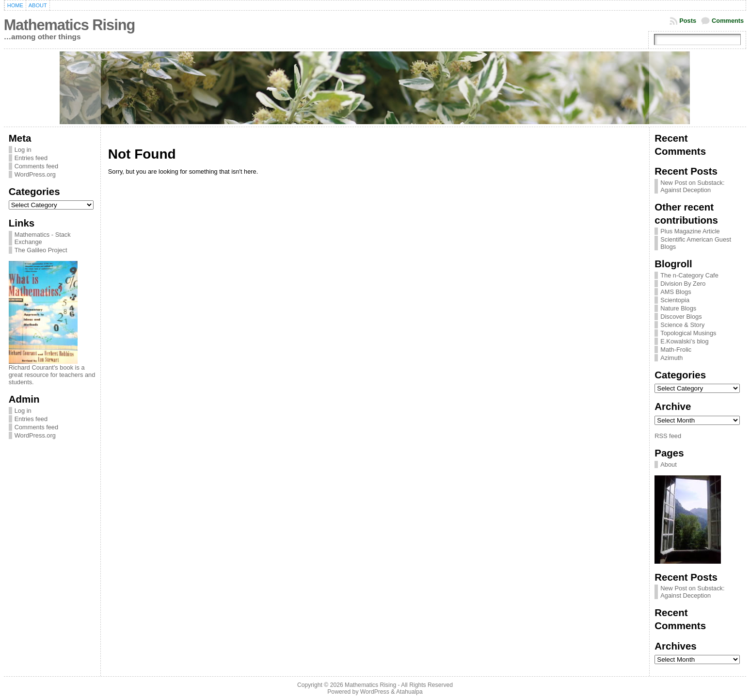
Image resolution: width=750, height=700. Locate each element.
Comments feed (36, 166)
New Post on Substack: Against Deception (692, 186)
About (668, 464)
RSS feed (668, 436)
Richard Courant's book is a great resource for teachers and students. (52, 375)
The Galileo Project (41, 250)
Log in (23, 150)
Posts (688, 21)
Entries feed (31, 158)
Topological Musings (688, 333)
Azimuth (671, 358)
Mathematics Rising (69, 25)
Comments (728, 21)
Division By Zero (683, 284)
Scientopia (675, 300)
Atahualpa (409, 692)
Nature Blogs (678, 308)
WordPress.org (35, 174)
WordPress (375, 692)
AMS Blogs (676, 292)
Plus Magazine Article (690, 231)
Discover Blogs (681, 317)
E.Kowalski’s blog (684, 341)
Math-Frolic (676, 350)
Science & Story (682, 325)
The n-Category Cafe (689, 275)
